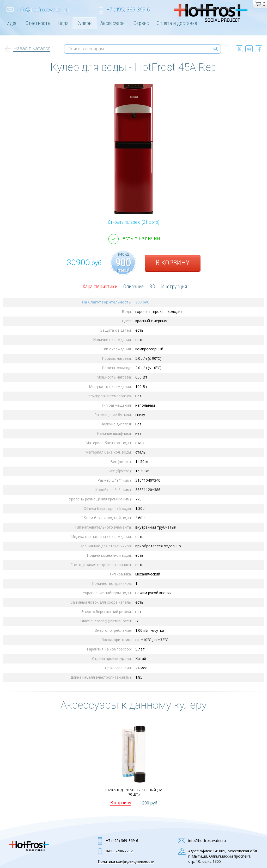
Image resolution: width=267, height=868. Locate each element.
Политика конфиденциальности (126, 861)
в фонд (123, 255)
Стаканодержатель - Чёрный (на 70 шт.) (134, 792)
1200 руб (148, 803)
